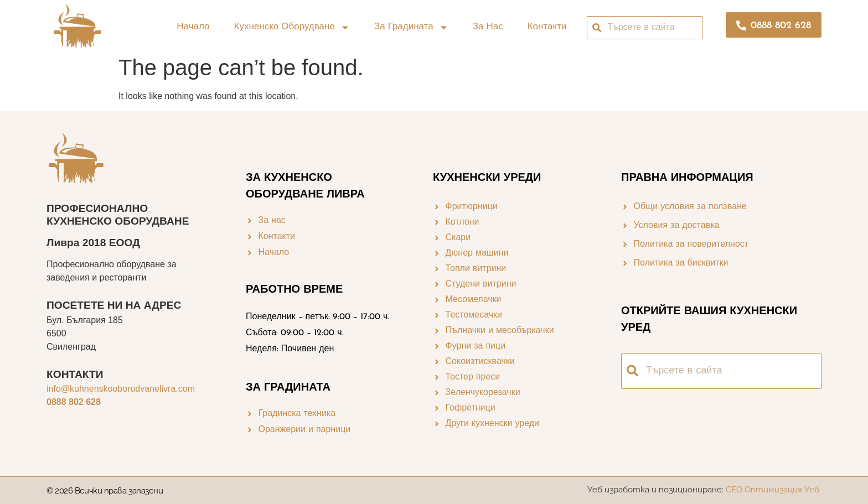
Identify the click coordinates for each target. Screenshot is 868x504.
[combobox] (645, 28)
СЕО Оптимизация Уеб (774, 490)
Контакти (547, 27)
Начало (193, 27)
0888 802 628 (74, 402)
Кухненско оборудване (292, 27)
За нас (488, 27)
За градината (411, 27)
